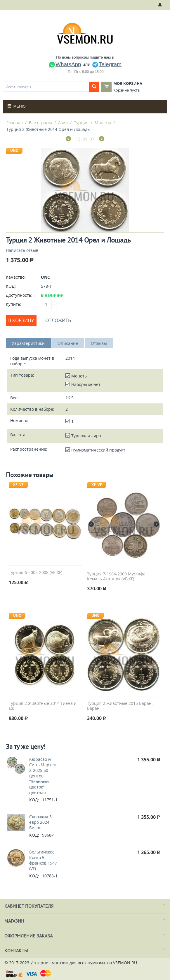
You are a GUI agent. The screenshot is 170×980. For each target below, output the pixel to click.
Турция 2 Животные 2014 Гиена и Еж (43, 706)
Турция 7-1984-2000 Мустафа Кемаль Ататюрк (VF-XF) (116, 577)
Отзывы (99, 343)
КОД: (11, 286)
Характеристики (28, 343)
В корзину (21, 320)
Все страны (40, 123)
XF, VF (18, 485)
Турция (81, 123)
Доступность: (19, 295)
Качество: (16, 277)
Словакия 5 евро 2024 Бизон (40, 822)
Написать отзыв (22, 250)
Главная (15, 123)
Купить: (14, 304)
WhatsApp (65, 64)
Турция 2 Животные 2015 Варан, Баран (120, 706)
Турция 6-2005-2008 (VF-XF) (35, 573)
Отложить (58, 320)
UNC (14, 151)
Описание (68, 343)
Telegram (107, 64)
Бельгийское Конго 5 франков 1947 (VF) (43, 860)
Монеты (103, 123)
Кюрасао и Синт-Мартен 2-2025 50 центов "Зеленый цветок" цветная (43, 776)
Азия (63, 123)
